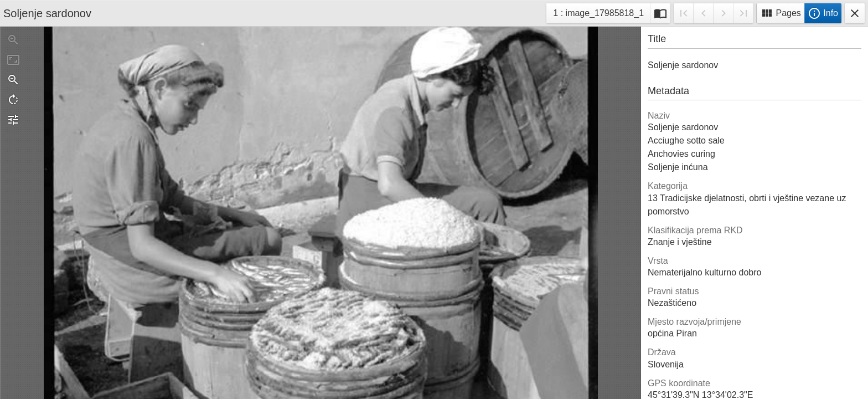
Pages (781, 13)
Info (823, 13)
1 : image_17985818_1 (598, 15)
